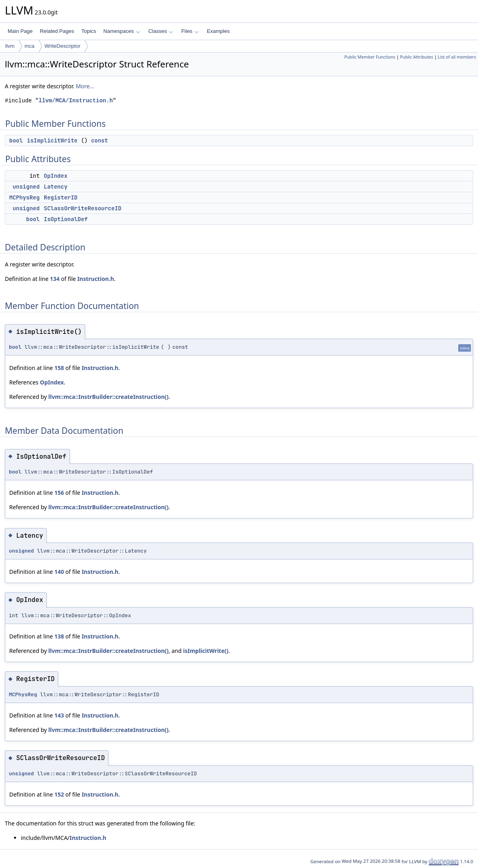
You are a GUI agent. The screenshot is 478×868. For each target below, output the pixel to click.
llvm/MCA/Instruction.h (76, 101)
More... (85, 86)
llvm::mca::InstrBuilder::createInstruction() (108, 397)
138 (59, 636)
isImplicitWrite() (206, 651)
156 (59, 493)
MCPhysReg (25, 197)
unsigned (26, 187)
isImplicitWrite (52, 140)
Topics (89, 31)
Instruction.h (95, 279)
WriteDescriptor (62, 46)
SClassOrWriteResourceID (83, 208)
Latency (56, 187)
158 (59, 368)
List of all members (457, 57)
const (100, 140)
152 (59, 794)
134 (55, 279)
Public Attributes (417, 57)
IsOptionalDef (66, 219)
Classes (161, 31)
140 (59, 572)
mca (30, 46)
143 (59, 715)
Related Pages (57, 31)
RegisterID (61, 197)
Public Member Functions (370, 57)
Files (190, 31)
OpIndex (56, 176)
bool (16, 140)
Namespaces (122, 31)
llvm (10, 46)
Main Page (20, 31)
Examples (218, 31)
